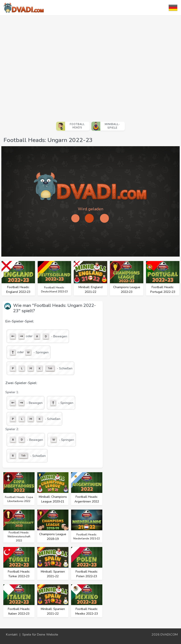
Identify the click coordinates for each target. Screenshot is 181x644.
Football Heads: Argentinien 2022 (87, 499)
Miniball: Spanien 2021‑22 (53, 574)
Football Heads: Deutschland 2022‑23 (55, 290)
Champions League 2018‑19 (53, 537)
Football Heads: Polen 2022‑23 (87, 574)
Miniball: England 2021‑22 (90, 290)
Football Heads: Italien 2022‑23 (19, 611)
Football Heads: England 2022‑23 (18, 290)
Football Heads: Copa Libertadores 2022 (19, 499)
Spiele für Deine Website (40, 634)
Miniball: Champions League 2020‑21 (53, 499)
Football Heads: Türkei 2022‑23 (19, 574)
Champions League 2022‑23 (127, 290)
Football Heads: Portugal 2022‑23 (163, 290)
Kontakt (12, 634)
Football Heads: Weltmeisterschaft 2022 (19, 537)
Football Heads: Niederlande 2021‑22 (87, 537)
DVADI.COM (169, 634)
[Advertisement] (50, 67)
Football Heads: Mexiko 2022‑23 (87, 611)
